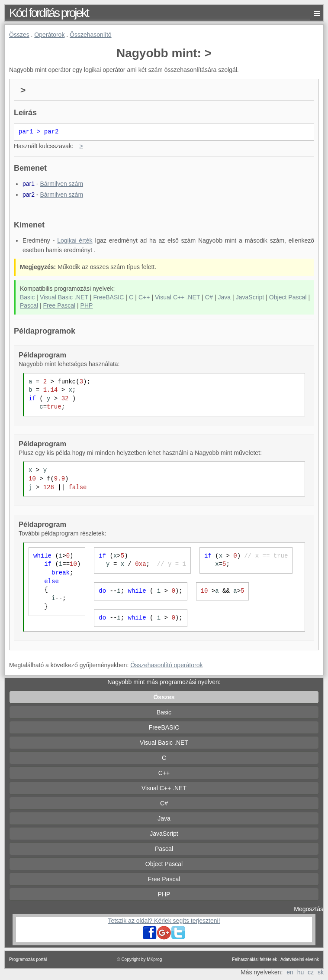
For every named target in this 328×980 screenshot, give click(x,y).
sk (321, 972)
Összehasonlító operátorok (166, 665)
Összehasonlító (91, 35)
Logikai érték (75, 240)
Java (224, 297)
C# (209, 297)
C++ (144, 297)
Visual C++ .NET (177, 297)
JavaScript (250, 297)
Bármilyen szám (61, 184)
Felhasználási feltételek (254, 959)
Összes (19, 35)
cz (311, 972)
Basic (27, 297)
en (290, 972)
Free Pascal (59, 305)
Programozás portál (28, 959)
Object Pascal (288, 297)
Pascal (29, 305)
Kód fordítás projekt (49, 13)
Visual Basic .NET (64, 297)
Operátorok (49, 35)
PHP (87, 305)
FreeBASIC (109, 297)
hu (301, 972)
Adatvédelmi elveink (300, 959)
